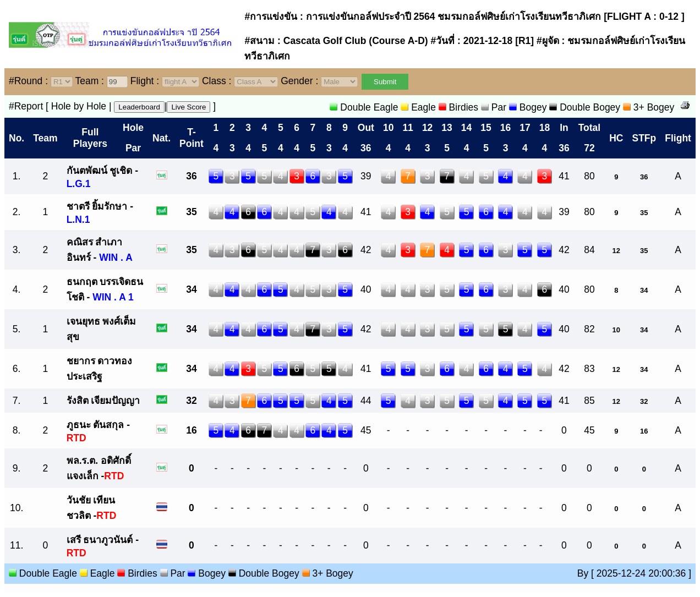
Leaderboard (139, 107)
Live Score (188, 107)
